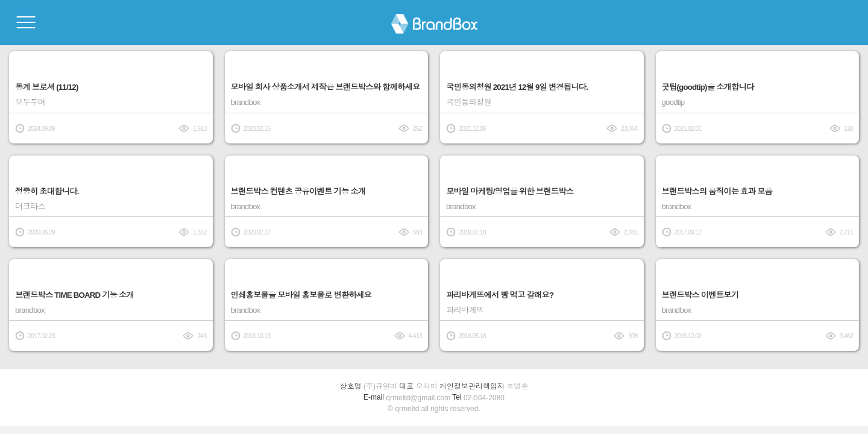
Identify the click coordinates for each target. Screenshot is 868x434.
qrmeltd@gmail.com (418, 398)
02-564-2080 (484, 398)
